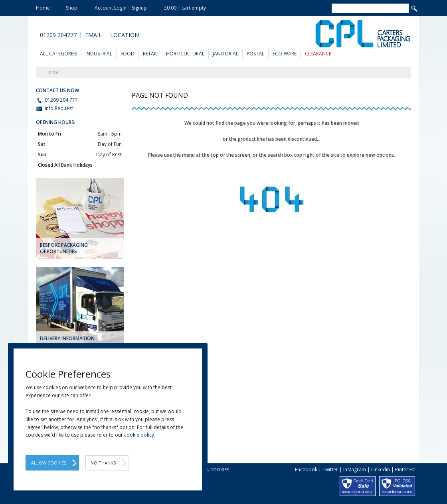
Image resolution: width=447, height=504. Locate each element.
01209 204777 (58, 35)
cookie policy (139, 435)
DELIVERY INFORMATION (67, 338)
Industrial (99, 54)
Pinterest (405, 470)
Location (125, 35)
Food (128, 54)
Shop (72, 8)
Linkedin (381, 470)
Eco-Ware (285, 54)
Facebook (306, 470)
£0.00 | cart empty (185, 8)
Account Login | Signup (121, 8)
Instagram (355, 470)
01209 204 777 (57, 100)
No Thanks (103, 463)
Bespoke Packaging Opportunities (64, 248)
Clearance (318, 54)
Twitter (330, 470)
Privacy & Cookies (208, 470)
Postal (255, 54)
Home (43, 8)
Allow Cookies (49, 463)
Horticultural (185, 54)
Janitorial (225, 54)
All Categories (58, 54)
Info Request (54, 108)
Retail (150, 54)
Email (93, 35)
